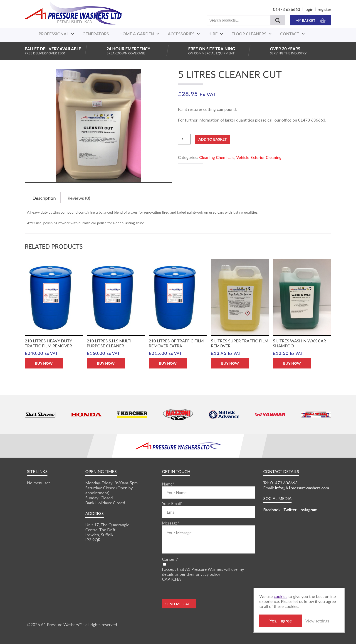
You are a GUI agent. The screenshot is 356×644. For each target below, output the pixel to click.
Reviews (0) (79, 198)
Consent (170, 559)
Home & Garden (137, 34)
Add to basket (213, 139)
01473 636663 (287, 9)
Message (171, 523)
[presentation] (197, 590)
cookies (281, 596)
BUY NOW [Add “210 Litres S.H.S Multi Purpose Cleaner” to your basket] (106, 363)
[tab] (44, 198)
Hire (213, 34)
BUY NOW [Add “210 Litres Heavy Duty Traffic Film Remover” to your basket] (44, 363)
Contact (290, 34)
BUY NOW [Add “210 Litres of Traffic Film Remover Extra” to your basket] (168, 363)
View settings (317, 621)
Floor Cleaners (249, 34)
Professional (54, 34)
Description (44, 198)
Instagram (308, 510)
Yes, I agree (281, 621)
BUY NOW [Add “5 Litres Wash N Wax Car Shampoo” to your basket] (292, 363)
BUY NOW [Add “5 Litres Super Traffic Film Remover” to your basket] (230, 363)
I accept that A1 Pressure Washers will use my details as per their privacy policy (203, 572)
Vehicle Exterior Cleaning (259, 157)
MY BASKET (310, 20)
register (324, 9)
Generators (96, 34)
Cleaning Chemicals (217, 157)
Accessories (181, 34)
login (309, 9)
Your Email (172, 503)
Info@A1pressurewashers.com (302, 488)
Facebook (272, 510)
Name (168, 484)
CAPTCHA (172, 579)
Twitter (290, 510)
